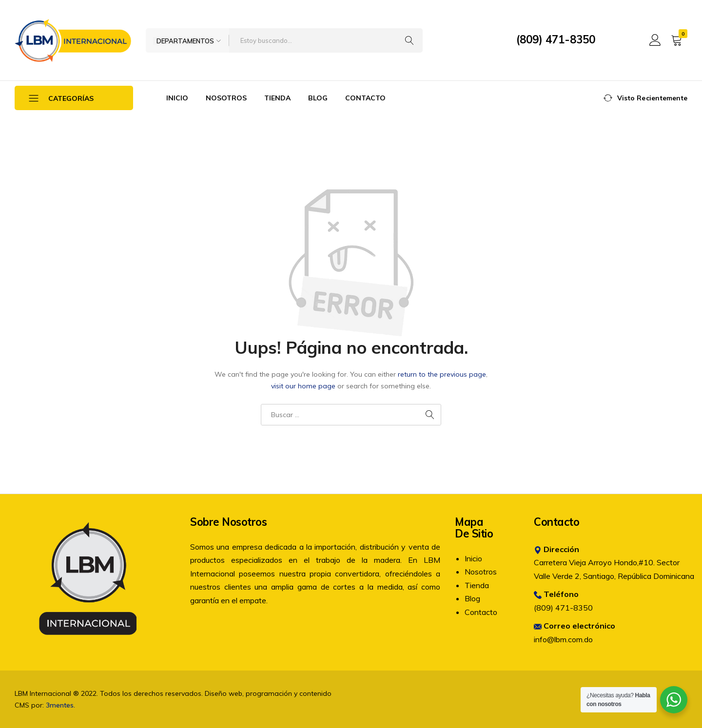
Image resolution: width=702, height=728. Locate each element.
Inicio (177, 98)
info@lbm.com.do (563, 639)
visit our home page (303, 386)
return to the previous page (442, 374)
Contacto (365, 98)
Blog (318, 98)
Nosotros (226, 98)
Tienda (277, 98)
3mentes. (60, 705)
